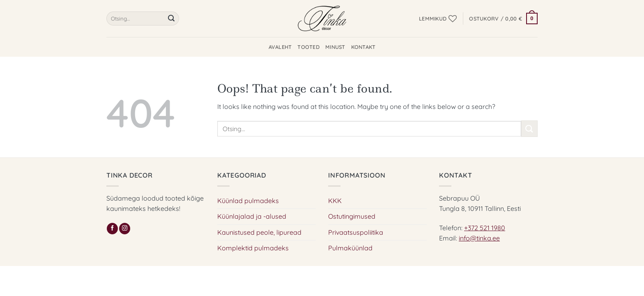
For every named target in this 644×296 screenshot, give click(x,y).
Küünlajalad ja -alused (252, 216)
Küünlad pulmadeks (248, 201)
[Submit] (171, 18)
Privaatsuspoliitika (356, 232)
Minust (335, 47)
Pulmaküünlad (350, 248)
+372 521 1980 (485, 228)
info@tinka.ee (479, 238)
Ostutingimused (352, 216)
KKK (335, 201)
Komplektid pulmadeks (253, 248)
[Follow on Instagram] (125, 229)
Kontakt (363, 47)
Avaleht (280, 47)
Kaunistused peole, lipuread (259, 232)
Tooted (308, 47)
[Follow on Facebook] (112, 229)
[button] (503, 18)
